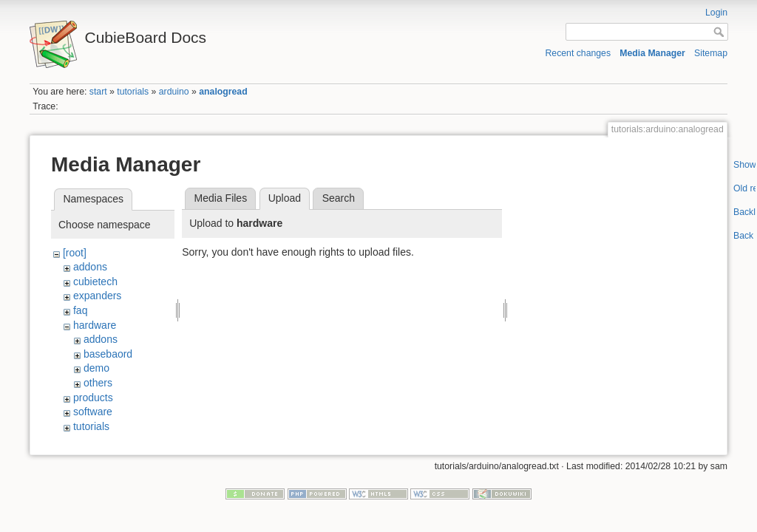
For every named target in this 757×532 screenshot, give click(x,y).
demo (96, 368)
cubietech (95, 282)
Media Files (221, 198)
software (93, 412)
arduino (174, 92)
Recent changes (578, 53)
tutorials (133, 92)
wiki (82, 440)
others (98, 383)
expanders (97, 296)
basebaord (108, 354)
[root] (75, 253)
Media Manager (652, 53)
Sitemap (711, 53)
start (98, 92)
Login (716, 13)
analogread (223, 92)
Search (339, 198)
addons (90, 267)
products (93, 398)
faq (80, 310)
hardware (95, 325)
